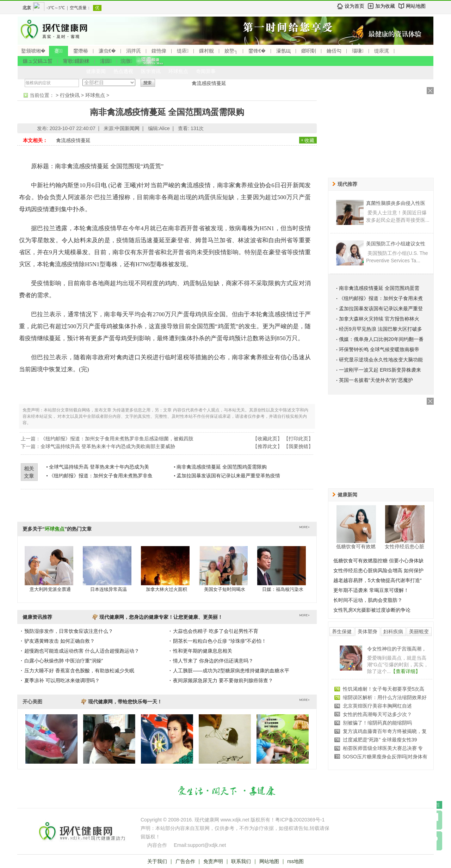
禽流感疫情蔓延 (209, 83)
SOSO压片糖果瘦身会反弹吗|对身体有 (385, 757)
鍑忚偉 (159, 51)
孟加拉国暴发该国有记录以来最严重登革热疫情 (228, 476)
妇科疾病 (393, 631)
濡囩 (106, 61)
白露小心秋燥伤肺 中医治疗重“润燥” (64, 661)
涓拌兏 (134, 51)
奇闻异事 (206, 71)
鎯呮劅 (309, 51)
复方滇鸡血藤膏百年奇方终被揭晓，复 (385, 731)
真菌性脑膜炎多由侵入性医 (396, 203)
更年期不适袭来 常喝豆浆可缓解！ (371, 590)
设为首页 (354, 6)
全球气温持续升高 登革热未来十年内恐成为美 (99, 467)
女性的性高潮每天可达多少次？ (377, 714)
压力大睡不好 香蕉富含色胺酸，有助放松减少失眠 (79, 671)
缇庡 (183, 51)
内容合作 (157, 845)
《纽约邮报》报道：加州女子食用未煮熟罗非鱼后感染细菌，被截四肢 (117, 439)
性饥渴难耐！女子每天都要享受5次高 (384, 689)
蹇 (58, 51)
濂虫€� (107, 51)
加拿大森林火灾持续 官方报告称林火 (379, 319)
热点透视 (123, 71)
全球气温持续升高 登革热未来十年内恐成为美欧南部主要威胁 (108, 446)
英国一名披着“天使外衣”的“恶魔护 (376, 380)
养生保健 (342, 631)
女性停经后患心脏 (404, 546)
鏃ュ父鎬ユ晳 (38, 61)
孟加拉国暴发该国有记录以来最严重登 (381, 308)
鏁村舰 (206, 51)
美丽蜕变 (419, 631)
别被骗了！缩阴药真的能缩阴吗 (377, 723)
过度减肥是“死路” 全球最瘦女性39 (380, 740)
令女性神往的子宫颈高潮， (397, 649)
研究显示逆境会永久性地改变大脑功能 (381, 360)
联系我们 (241, 861)
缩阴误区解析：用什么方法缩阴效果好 (385, 697)
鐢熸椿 (81, 51)
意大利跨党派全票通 (50, 589)
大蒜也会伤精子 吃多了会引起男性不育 (216, 631)
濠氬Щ (283, 51)
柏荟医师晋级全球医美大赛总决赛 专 (383, 748)
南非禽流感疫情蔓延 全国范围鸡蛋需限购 (222, 467)
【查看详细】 (406, 671)
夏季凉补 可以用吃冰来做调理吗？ (62, 680)
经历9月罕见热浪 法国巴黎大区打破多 (381, 329)
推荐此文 (267, 446)
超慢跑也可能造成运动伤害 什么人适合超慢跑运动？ (82, 651)
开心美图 (32, 702)
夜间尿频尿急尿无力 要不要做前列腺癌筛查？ (223, 680)
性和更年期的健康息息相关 (203, 651)
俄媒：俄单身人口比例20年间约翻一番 (381, 339)
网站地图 (416, 6)
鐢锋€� (257, 51)
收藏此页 (267, 439)
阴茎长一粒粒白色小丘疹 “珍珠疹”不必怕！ (220, 641)
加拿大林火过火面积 (166, 589)
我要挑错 (298, 446)
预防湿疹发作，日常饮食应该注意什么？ (69, 631)
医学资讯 (151, 71)
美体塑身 (367, 631)
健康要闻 (96, 71)
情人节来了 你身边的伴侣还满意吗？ (213, 661)
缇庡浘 (382, 51)
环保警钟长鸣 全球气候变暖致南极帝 (379, 349)
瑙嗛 (358, 51)
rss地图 (295, 861)
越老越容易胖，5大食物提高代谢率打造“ (377, 580)
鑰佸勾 (334, 51)
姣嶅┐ (231, 51)
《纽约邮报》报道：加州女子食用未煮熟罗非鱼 (101, 476)
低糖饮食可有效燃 (356, 546)
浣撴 (126, 61)
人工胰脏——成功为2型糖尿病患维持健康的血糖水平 (231, 671)
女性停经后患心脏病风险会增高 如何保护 (378, 570)
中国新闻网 (127, 128)
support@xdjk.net (207, 845)
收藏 (309, 140)
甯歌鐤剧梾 (76, 61)
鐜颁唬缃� (33, 51)
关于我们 (157, 861)
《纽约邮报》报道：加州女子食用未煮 (381, 298)
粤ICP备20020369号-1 (300, 820)
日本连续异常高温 (109, 589)
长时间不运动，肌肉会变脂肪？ (368, 600)
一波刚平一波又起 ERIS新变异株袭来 (380, 370)
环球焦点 (178, 71)
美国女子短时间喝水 (225, 589)
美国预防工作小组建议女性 (396, 244)
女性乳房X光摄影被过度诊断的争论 (372, 610)
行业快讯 (70, 95)
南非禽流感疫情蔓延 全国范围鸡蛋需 (379, 288)
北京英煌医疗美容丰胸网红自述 (377, 706)
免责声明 (213, 861)
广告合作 (185, 861)
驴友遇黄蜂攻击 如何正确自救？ (60, 641)
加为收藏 (385, 6)
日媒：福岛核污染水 (283, 589)
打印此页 (298, 439)
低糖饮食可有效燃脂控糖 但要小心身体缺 (378, 561)
